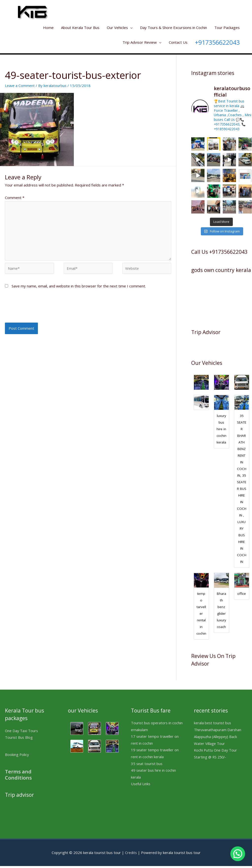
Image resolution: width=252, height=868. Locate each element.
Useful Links (141, 786)
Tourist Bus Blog (19, 739)
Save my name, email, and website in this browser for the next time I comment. (79, 287)
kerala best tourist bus (213, 725)
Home (48, 28)
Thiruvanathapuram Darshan (218, 732)
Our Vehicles (117, 28)
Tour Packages (227, 28)
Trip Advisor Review (140, 42)
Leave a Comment (20, 85)
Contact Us (178, 42)
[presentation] (42, 310)
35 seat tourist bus (147, 766)
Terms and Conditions (19, 776)
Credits (131, 854)
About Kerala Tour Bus (80, 28)
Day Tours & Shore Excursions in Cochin (173, 28)
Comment (15, 198)
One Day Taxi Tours (22, 733)
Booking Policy (17, 756)
